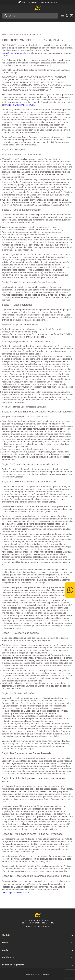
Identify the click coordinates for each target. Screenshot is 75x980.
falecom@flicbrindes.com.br (20, 105)
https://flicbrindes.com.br (14, 53)
